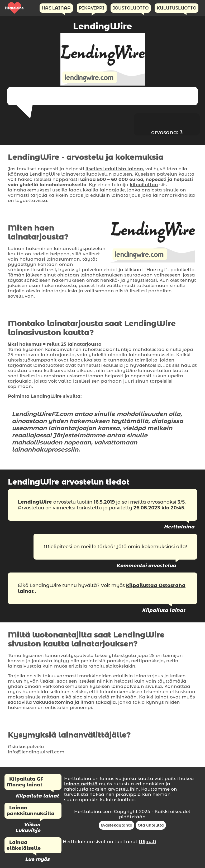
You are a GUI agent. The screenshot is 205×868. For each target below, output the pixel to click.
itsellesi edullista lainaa (114, 169)
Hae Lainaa (56, 8)
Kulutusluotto (177, 8)
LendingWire (35, 502)
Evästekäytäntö (116, 825)
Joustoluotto (131, 8)
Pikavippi (92, 8)
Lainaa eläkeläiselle (24, 845)
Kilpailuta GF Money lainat (25, 782)
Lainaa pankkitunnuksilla (31, 811)
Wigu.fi (147, 842)
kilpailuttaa (144, 185)
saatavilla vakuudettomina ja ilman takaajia (62, 702)
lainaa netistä (81, 784)
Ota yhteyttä (151, 825)
